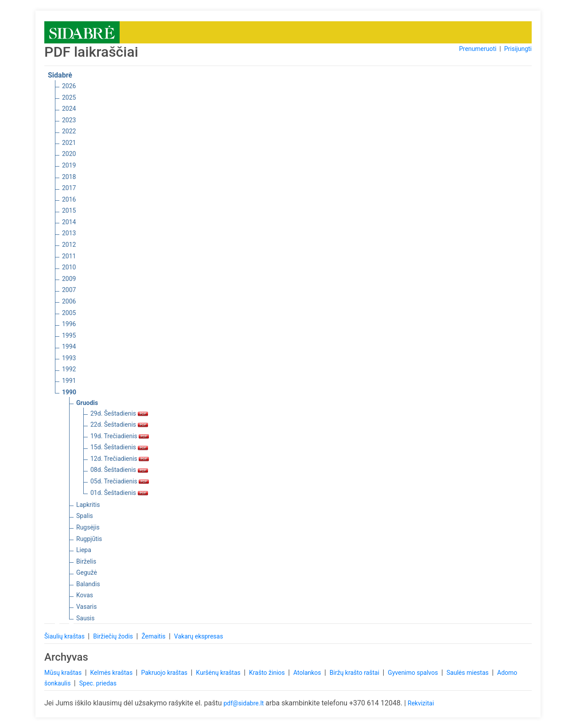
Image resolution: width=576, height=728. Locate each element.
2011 (69, 256)
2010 (69, 267)
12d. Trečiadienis (120, 459)
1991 (69, 381)
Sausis (86, 618)
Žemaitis (154, 636)
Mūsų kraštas (64, 673)
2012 (69, 245)
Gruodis (87, 403)
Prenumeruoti (478, 49)
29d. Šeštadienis (119, 413)
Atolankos (308, 673)
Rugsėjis (88, 527)
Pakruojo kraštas (165, 673)
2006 (69, 301)
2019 (69, 165)
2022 (69, 131)
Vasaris (86, 607)
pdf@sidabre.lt (243, 703)
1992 (69, 369)
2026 (69, 86)
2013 (69, 233)
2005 (69, 313)
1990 (69, 392)
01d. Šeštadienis (119, 493)
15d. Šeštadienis (119, 447)
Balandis (88, 584)
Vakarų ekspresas (199, 636)
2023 (69, 120)
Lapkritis (88, 505)
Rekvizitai (421, 703)
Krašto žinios (268, 673)
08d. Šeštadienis (119, 470)
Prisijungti (518, 49)
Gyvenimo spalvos (414, 673)
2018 (69, 177)
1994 (69, 346)
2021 (69, 143)
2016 (69, 199)
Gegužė (87, 572)
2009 (69, 279)
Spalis (85, 516)
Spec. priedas (98, 683)
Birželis (86, 561)
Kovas (85, 595)
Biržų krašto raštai (355, 673)
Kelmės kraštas (112, 673)
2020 (69, 154)
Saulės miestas (468, 673)
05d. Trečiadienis (120, 481)
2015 (69, 210)
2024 (69, 109)
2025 (69, 97)
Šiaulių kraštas (65, 636)
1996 (69, 324)
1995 (69, 335)
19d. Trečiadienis (120, 436)
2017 (69, 188)
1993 (69, 358)
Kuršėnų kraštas (219, 673)
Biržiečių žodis (114, 636)
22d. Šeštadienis (119, 424)
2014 (69, 222)
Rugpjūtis (89, 539)
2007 (69, 290)
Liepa (84, 550)
